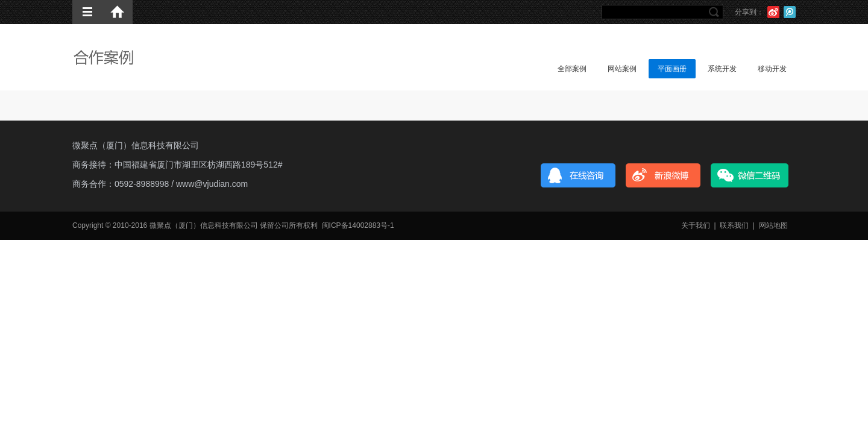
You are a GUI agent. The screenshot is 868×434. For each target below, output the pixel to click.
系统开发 (722, 69)
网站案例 (622, 69)
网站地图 (773, 225)
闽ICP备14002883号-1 (358, 225)
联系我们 (734, 225)
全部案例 (572, 69)
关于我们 (696, 225)
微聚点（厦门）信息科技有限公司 (136, 145)
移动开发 (772, 69)
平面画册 (672, 69)
